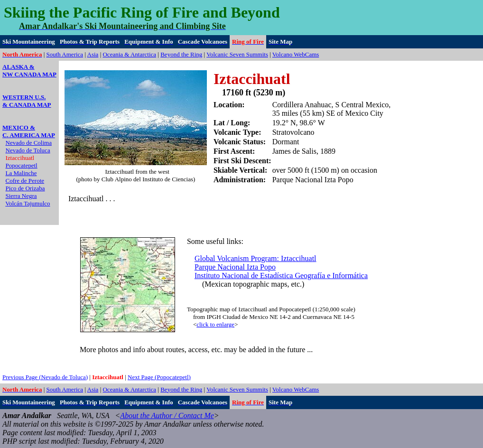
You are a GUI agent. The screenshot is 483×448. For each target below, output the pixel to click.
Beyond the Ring (181, 54)
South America (65, 54)
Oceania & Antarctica (129, 54)
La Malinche (21, 173)
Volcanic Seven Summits (237, 54)
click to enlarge (215, 324)
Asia (93, 54)
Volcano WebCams (296, 54)
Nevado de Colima (29, 143)
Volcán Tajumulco (28, 203)
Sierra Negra (21, 196)
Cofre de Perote (25, 181)
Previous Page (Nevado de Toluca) (45, 377)
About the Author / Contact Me (167, 415)
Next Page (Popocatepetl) (159, 377)
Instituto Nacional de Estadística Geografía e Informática (281, 275)
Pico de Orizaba (25, 188)
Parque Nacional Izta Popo (235, 267)
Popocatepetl (22, 165)
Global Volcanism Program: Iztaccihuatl (255, 258)
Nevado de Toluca (28, 150)
